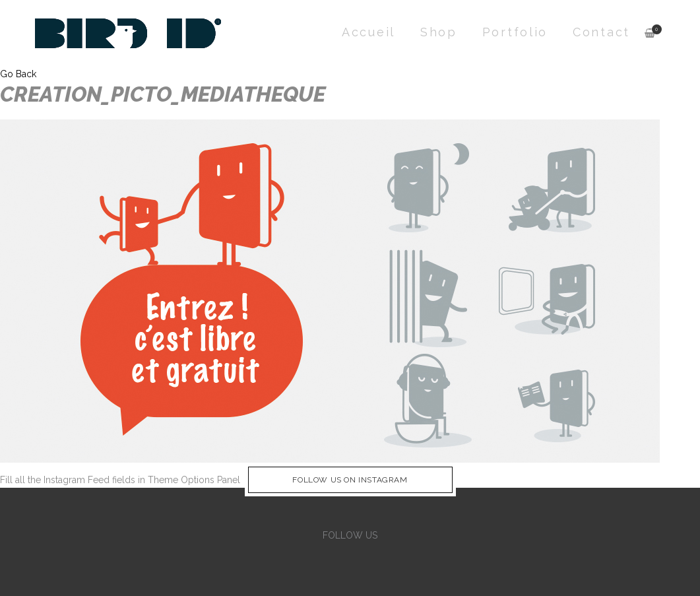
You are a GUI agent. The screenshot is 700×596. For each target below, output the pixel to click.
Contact (601, 32)
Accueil (368, 32)
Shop (439, 32)
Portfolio (515, 32)
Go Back (18, 74)
